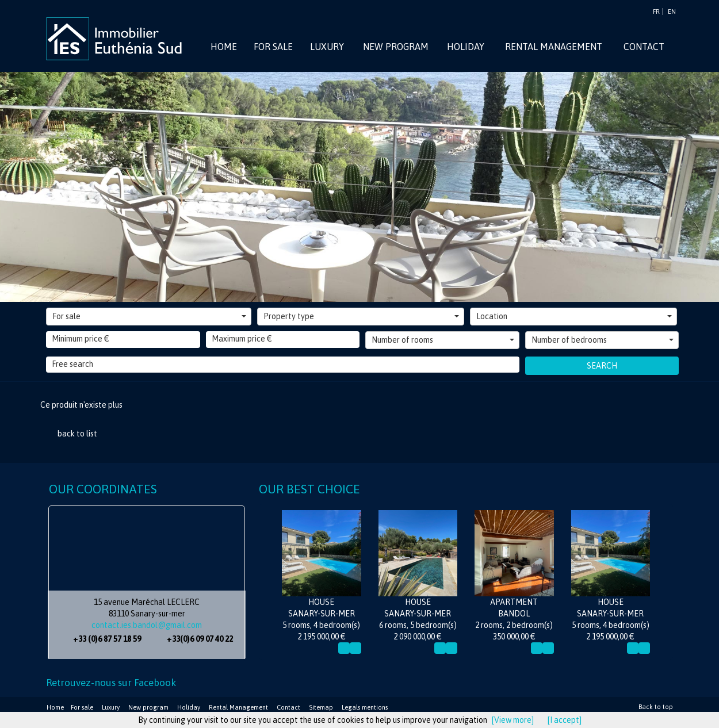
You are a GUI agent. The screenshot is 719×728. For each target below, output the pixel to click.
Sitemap (321, 707)
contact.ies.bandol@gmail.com (147, 625)
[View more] (513, 720)
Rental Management (238, 707)
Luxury (111, 707)
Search (602, 366)
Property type (361, 316)
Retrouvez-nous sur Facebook (111, 683)
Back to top (656, 707)
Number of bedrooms (603, 340)
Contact (288, 707)
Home (55, 707)
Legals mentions (365, 707)
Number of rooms (443, 340)
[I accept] (565, 720)
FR (656, 12)
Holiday (189, 707)
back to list (77, 434)
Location (574, 316)
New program (148, 707)
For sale (149, 316)
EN (672, 12)
